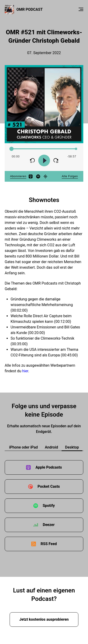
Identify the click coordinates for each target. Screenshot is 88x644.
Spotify (49, 506)
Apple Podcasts (49, 467)
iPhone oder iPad (23, 447)
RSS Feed (49, 544)
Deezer (49, 525)
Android (51, 447)
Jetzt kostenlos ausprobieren (44, 619)
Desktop (72, 447)
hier (25, 371)
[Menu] (81, 9)
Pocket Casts (49, 486)
